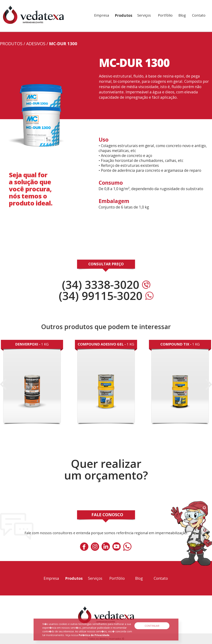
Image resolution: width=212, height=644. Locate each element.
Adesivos (36, 44)
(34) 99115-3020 (106, 296)
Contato (199, 15)
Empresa (102, 15)
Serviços (144, 15)
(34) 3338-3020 (106, 284)
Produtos (124, 15)
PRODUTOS (11, 44)
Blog (182, 15)
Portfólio (165, 15)
